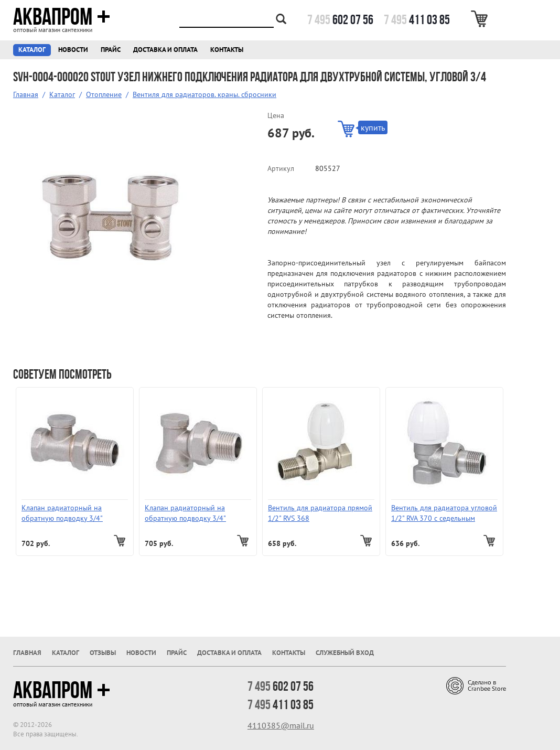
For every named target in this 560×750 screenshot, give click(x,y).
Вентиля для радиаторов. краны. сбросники (204, 94)
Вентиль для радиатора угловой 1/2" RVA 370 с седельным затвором (444, 513)
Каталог (32, 50)
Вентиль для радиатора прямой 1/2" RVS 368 (320, 513)
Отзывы (103, 653)
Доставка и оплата (165, 50)
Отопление (104, 94)
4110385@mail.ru (281, 725)
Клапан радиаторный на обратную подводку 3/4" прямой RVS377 (62, 513)
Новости (73, 50)
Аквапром (62, 17)
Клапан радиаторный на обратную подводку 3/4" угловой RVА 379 (185, 513)
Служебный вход (345, 653)
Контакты (227, 50)
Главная (26, 94)
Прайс (111, 50)
